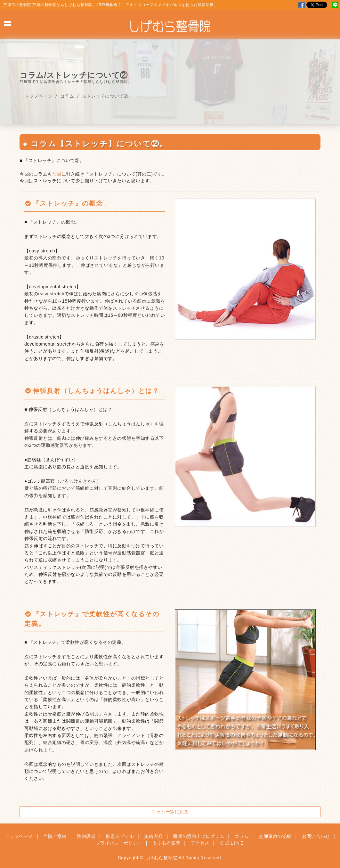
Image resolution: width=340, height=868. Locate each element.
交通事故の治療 (275, 836)
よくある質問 (166, 843)
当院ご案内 (55, 836)
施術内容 (153, 836)
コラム (67, 96)
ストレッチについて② (105, 96)
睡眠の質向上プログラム (199, 836)
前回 (57, 174)
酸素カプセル (120, 836)
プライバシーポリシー (119, 843)
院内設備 (86, 836)
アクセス (200, 843)
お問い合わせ (316, 836)
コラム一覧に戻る (170, 811)
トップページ (38, 96)
